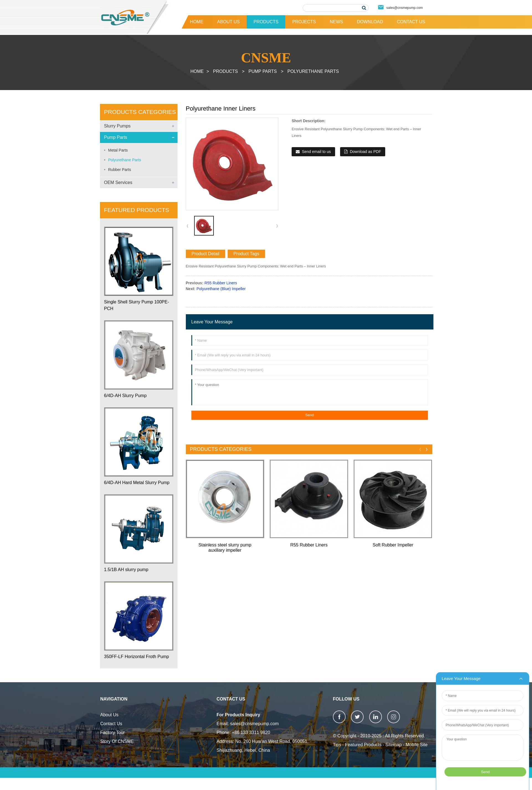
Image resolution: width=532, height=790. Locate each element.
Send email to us (316, 152)
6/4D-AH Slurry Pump (125, 396)
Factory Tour (113, 733)
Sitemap (394, 745)
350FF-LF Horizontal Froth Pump (137, 657)
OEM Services (118, 182)
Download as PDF (365, 152)
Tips (337, 745)
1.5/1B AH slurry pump (126, 570)
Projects (304, 22)
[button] (277, 226)
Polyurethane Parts (313, 71)
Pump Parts (263, 71)
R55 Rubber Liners (221, 283)
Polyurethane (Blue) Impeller (221, 289)
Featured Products (363, 745)
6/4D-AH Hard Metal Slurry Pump (137, 483)
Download (370, 22)
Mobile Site (417, 745)
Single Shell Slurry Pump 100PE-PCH (137, 305)
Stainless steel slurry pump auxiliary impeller (225, 548)
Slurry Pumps (117, 126)
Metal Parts (118, 150)
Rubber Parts (120, 170)
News (336, 22)
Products (266, 22)
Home (197, 22)
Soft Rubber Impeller (393, 545)
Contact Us (411, 22)
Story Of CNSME (117, 741)
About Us (228, 22)
